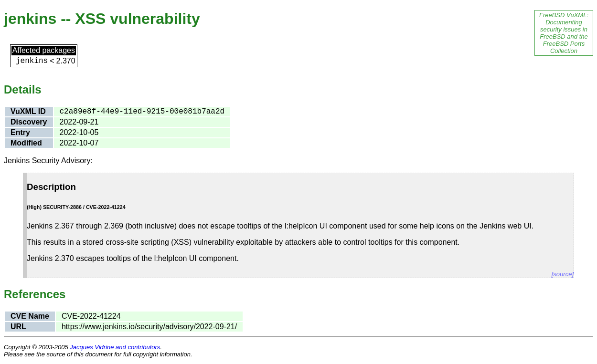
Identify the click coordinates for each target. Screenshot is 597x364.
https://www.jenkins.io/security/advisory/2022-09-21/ (149, 327)
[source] (563, 274)
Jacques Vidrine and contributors (115, 347)
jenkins (32, 61)
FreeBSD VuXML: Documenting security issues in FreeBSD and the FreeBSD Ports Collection (564, 33)
